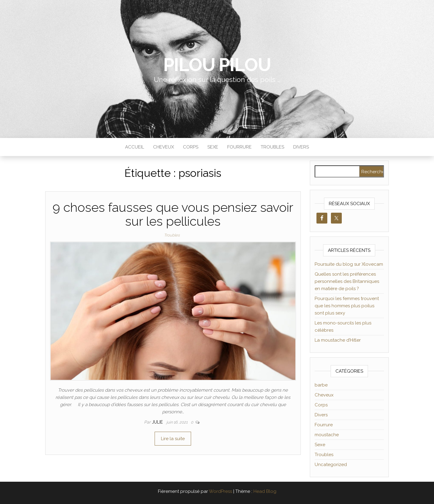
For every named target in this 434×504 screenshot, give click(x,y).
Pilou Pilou (217, 65)
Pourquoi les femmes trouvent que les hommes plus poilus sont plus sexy (347, 306)
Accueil (135, 147)
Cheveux (164, 147)
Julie (158, 422)
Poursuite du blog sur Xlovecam (349, 264)
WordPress (220, 491)
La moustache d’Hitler (338, 340)
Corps (191, 147)
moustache (327, 435)
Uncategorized (331, 465)
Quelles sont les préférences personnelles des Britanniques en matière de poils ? (347, 281)
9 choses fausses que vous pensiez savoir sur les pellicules (173, 214)
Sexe (213, 147)
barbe (321, 385)
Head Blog (265, 491)
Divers (301, 147)
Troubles (272, 147)
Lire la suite (173, 439)
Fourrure (239, 147)
